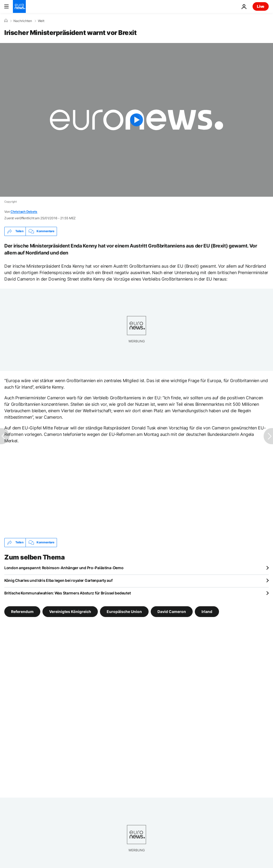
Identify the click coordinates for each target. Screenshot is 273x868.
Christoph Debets (24, 212)
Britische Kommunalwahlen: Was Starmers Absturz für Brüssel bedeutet (67, 593)
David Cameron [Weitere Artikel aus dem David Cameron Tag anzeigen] (172, 611)
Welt (41, 21)
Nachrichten (23, 21)
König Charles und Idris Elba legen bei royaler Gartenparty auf (58, 580)
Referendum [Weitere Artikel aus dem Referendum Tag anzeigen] (22, 611)
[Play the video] (136, 120)
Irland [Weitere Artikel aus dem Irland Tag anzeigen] (207, 611)
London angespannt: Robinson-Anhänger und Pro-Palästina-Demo (64, 568)
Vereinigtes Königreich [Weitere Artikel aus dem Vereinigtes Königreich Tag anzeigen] (70, 611)
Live (261, 6)
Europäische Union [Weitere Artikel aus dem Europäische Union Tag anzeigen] (124, 611)
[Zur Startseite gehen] (19, 6)
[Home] (6, 21)
